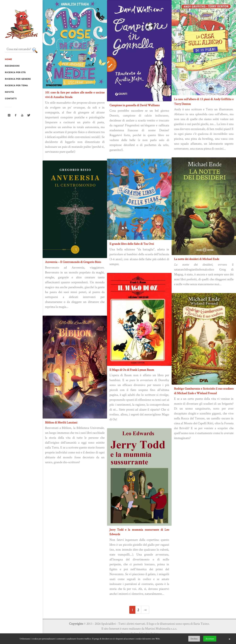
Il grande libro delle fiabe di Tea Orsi (132, 244)
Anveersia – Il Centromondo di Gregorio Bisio (73, 262)
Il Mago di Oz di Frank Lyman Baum (132, 370)
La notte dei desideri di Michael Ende (197, 259)
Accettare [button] (210, 639)
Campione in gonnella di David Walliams (135, 105)
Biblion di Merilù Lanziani (61, 422)
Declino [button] (194, 639)
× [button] (229, 639)
